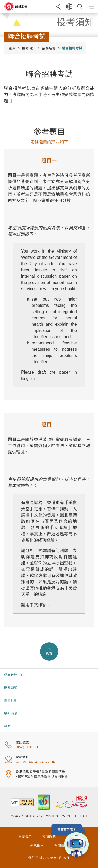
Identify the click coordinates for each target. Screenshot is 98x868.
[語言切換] (69, 7)
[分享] (59, 7)
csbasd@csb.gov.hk (36, 762)
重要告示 (25, 837)
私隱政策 (49, 837)
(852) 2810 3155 (29, 747)
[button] (91, 7)
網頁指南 (37, 845)
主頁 (12, 48)
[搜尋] (80, 7)
